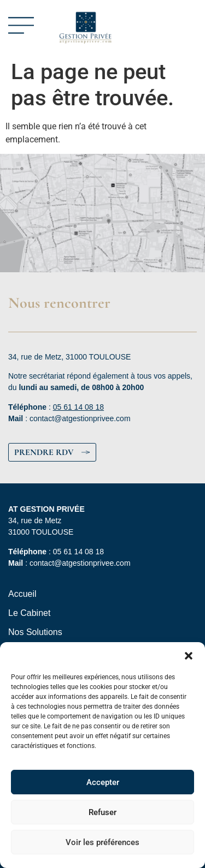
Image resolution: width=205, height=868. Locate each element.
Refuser (102, 812)
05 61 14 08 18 (78, 407)
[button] (189, 656)
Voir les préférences (102, 842)
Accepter (103, 782)
